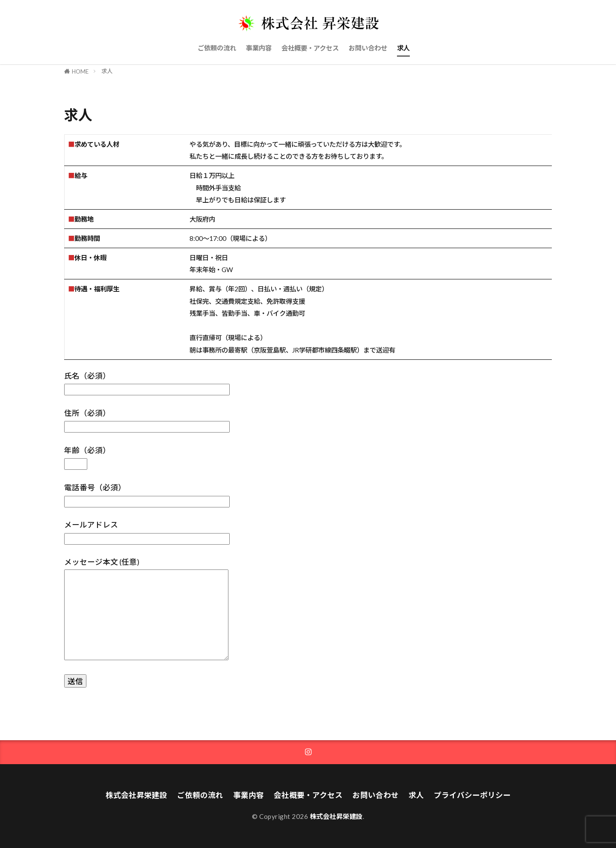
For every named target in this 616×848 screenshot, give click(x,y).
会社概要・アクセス (310, 48)
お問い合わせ (368, 48)
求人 (403, 48)
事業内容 (259, 48)
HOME (80, 71)
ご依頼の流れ (217, 48)
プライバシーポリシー (472, 795)
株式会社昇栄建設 (136, 795)
